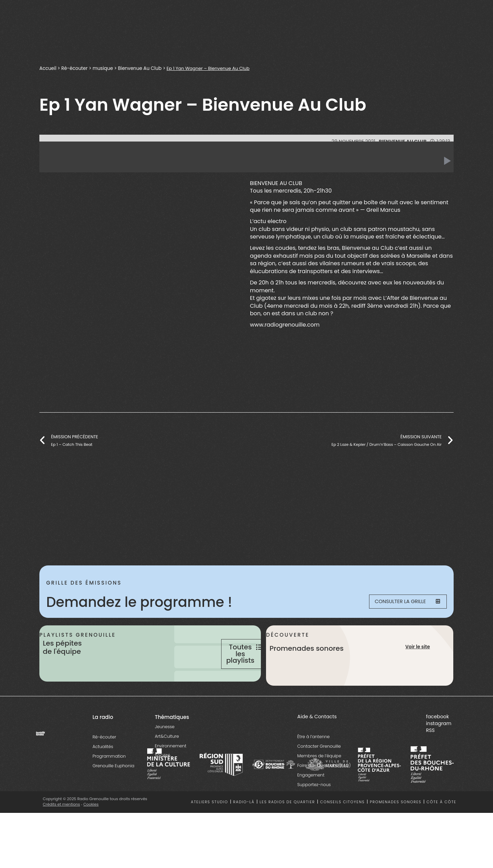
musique (103, 68)
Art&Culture (167, 764)
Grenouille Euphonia (113, 793)
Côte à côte (441, 829)
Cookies (92, 832)
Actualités (103, 774)
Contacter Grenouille (319, 774)
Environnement (170, 774)
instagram (439, 751)
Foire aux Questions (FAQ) (324, 793)
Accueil (48, 68)
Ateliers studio (210, 829)
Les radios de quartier (287, 829)
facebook (437, 744)
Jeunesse (165, 754)
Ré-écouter (74, 68)
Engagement (311, 803)
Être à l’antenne (313, 764)
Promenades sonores (396, 829)
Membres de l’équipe (319, 784)
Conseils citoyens (342, 829)
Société (162, 783)
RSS (430, 758)
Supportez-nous (314, 812)
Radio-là (244, 829)
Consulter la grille (403, 602)
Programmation (109, 784)
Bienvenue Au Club (140, 68)
